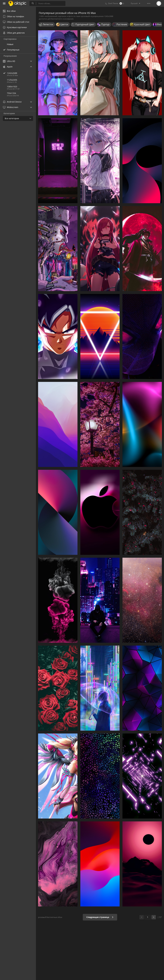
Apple (8, 67)
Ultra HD (9, 61)
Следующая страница (100, 917)
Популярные (13, 50)
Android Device (12, 102)
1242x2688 (21, 73)
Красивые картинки (15, 27)
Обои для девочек (14, 33)
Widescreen (11, 107)
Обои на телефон (13, 16)
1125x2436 (12, 80)
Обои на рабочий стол (16, 22)
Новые (10, 44)
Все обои (9, 11)
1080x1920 (12, 87)
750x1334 (11, 93)
